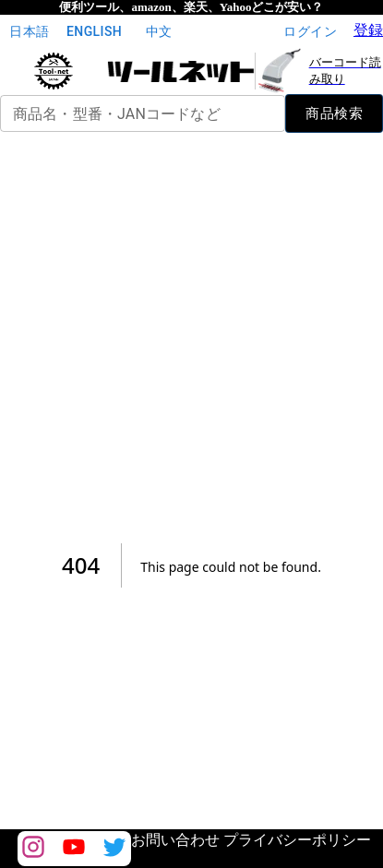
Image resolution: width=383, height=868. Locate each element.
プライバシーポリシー (297, 840)
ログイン (310, 32)
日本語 (30, 32)
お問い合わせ (175, 840)
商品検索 (334, 113)
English (94, 32)
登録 (368, 30)
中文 (159, 32)
